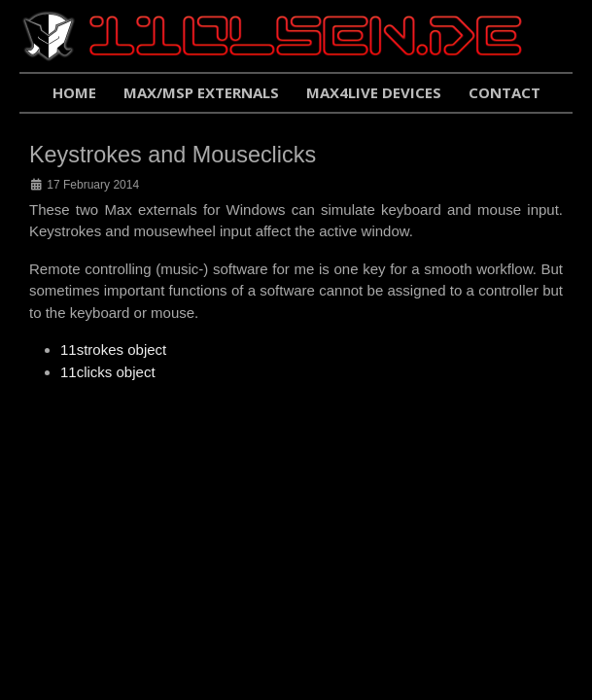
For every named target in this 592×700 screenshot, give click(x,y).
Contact (505, 92)
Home (74, 92)
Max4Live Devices (374, 92)
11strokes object (113, 350)
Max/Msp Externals (201, 92)
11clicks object (108, 372)
